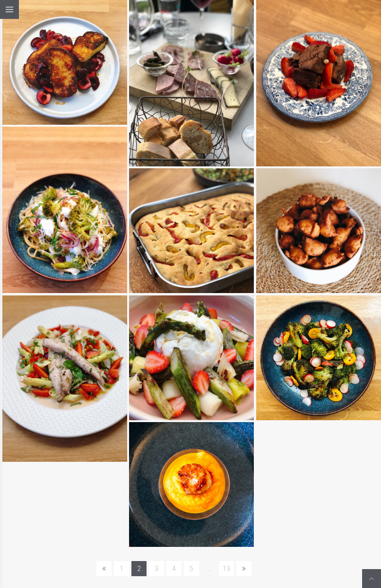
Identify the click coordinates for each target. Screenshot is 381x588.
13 (226, 569)
